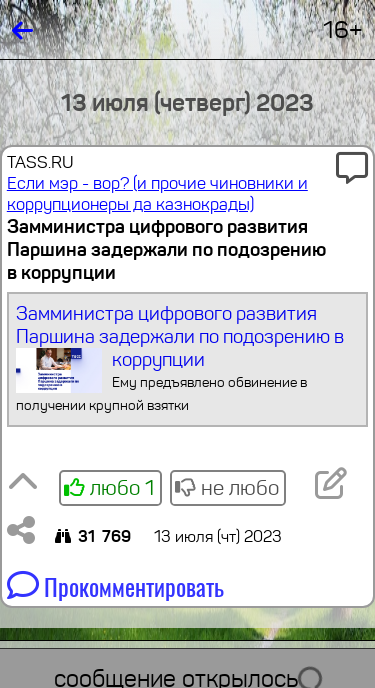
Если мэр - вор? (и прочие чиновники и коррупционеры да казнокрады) (157, 194)
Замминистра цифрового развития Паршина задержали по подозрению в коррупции (187, 359)
